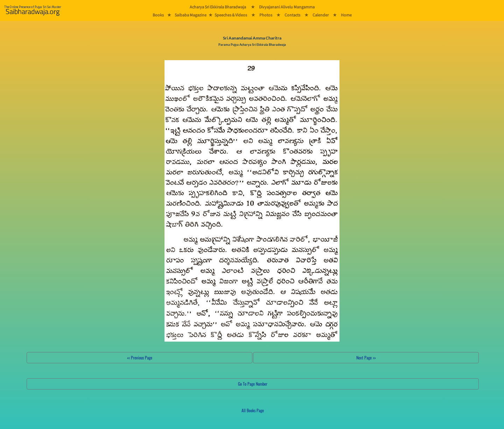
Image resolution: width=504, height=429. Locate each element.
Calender (321, 15)
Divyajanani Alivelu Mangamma (287, 7)
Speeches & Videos (231, 15)
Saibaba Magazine (191, 15)
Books (158, 15)
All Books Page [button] (253, 410)
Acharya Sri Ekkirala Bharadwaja (218, 7)
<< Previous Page (140, 357)
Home (346, 15)
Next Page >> (366, 357)
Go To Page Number (253, 384)
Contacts (292, 15)
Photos (266, 15)
